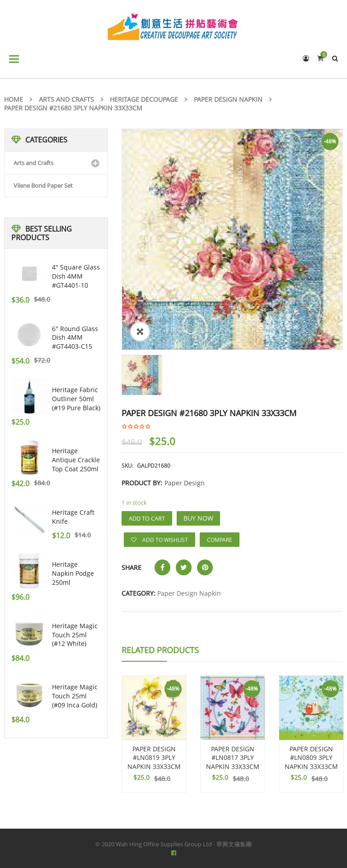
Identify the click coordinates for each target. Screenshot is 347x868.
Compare (220, 540)
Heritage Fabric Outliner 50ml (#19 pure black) (76, 399)
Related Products (160, 650)
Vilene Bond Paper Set (43, 185)
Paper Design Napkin (228, 99)
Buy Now (198, 518)
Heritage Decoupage (144, 99)
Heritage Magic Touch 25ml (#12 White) (75, 635)
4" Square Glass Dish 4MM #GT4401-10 (76, 276)
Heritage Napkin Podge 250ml (73, 573)
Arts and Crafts (66, 99)
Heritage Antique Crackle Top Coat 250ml (76, 460)
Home (14, 99)
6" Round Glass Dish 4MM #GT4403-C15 (75, 338)
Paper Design (185, 483)
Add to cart (147, 518)
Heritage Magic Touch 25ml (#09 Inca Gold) (75, 696)
